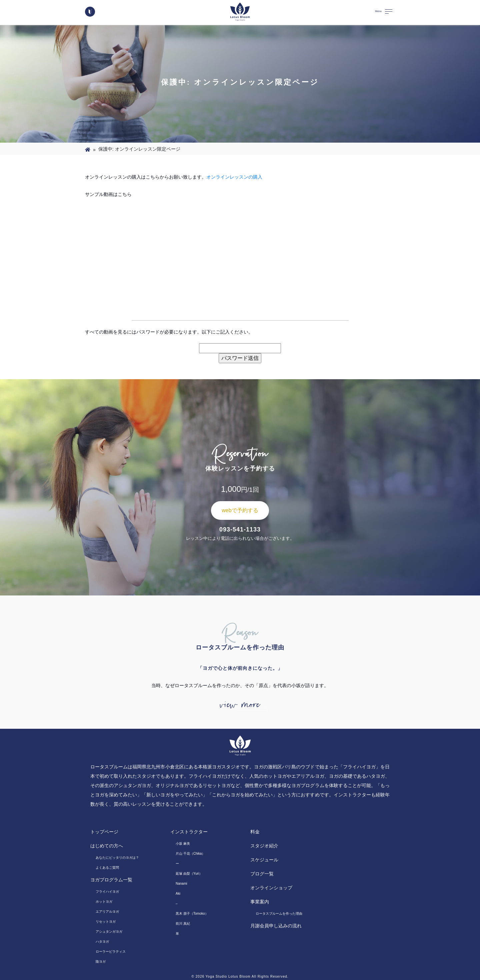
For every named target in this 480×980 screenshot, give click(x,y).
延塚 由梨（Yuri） (189, 874)
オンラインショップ (271, 888)
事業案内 (260, 902)
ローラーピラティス (111, 952)
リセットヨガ (106, 922)
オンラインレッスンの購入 (234, 177)
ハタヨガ (102, 942)
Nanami (181, 884)
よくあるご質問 (107, 868)
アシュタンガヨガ (109, 932)
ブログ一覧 (262, 874)
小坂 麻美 (183, 844)
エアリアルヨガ (107, 912)
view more (240, 705)
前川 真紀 (183, 924)
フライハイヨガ (107, 892)
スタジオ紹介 (264, 846)
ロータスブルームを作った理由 (279, 914)
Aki (178, 894)
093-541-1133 (240, 529)
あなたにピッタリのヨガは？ (117, 858)
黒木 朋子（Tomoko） (192, 914)
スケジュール (264, 860)
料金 (255, 832)
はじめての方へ (107, 846)
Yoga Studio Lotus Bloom (228, 977)
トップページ (104, 832)
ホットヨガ (104, 902)
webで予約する (240, 510)
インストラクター (189, 832)
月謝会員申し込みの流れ (276, 926)
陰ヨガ (101, 962)
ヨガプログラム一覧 (111, 880)
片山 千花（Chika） (190, 854)
